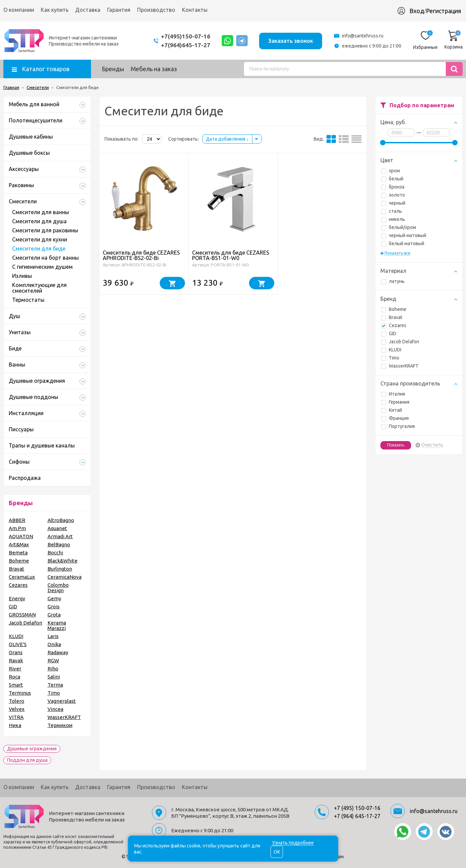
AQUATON (21, 536)
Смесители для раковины (45, 230)
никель (393, 219)
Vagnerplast (62, 701)
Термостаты (28, 300)
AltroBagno (61, 520)
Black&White (63, 561)
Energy (17, 598)
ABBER (17, 520)
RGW (53, 660)
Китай (392, 410)
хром (391, 171)
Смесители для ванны (41, 212)
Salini (54, 677)
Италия (393, 394)
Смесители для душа (39, 221)
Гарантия (119, 10)
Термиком (60, 725)
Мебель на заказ (154, 69)
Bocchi (55, 553)
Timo (390, 358)
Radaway (58, 652)
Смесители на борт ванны (45, 258)
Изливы (22, 276)
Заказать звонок (290, 40)
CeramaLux (22, 577)
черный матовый (404, 235)
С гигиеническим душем (42, 267)
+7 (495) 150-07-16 (357, 808)
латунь (393, 281)
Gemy (54, 598)
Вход (417, 11)
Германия (395, 402)
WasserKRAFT (400, 366)
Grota (54, 615)
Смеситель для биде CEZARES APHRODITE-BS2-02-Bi (141, 255)
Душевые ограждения (32, 749)
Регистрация (443, 11)
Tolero (17, 701)
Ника (15, 725)
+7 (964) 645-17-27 (357, 816)
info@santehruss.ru (363, 36)
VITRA (16, 717)
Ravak (16, 660)
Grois (54, 606)
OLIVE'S (18, 644)
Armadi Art (60, 536)
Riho (53, 669)
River (15, 669)
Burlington (60, 569)
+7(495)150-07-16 (184, 36)
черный (393, 203)
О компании (19, 10)
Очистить (432, 445)
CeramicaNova (65, 577)
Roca (14, 677)
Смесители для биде (39, 249)
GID (389, 334)
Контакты (195, 10)
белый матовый (403, 243)
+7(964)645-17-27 (184, 45)
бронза (393, 187)
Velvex (17, 709)
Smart (16, 685)
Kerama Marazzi (57, 625)
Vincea (55, 709)
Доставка (88, 10)
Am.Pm (17, 528)
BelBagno (59, 544)
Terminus (20, 693)
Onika (54, 644)
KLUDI (391, 350)
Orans (16, 652)
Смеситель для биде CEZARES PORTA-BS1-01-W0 (231, 255)
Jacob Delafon (400, 342)
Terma (55, 685)
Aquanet (57, 528)
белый (392, 179)
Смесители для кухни (40, 239)
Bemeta (18, 553)
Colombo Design (58, 588)
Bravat (392, 317)
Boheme (394, 309)
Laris (53, 636)
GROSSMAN (22, 615)
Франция (395, 418)
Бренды (113, 69)
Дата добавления (227, 139)
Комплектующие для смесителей (39, 288)
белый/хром (399, 227)
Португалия (398, 426)
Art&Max (19, 544)
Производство (156, 10)
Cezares (394, 325)
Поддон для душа (27, 760)
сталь (392, 211)
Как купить (55, 10)
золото (393, 195)
